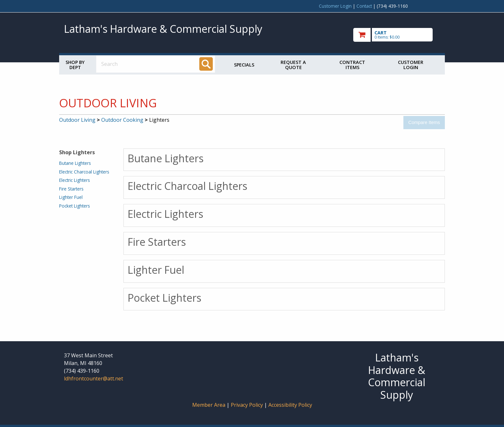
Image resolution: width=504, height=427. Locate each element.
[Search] (206, 64)
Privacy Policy (248, 405)
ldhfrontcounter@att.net (94, 378)
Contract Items (352, 65)
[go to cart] (397, 35)
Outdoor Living (77, 120)
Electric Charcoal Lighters (84, 172)
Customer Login (335, 6)
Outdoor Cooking (122, 120)
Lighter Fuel (71, 197)
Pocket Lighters (75, 206)
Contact (364, 6)
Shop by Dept (75, 65)
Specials (244, 65)
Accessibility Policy (290, 405)
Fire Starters (71, 189)
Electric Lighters (75, 180)
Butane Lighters (75, 163)
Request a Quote (293, 65)
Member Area (209, 405)
